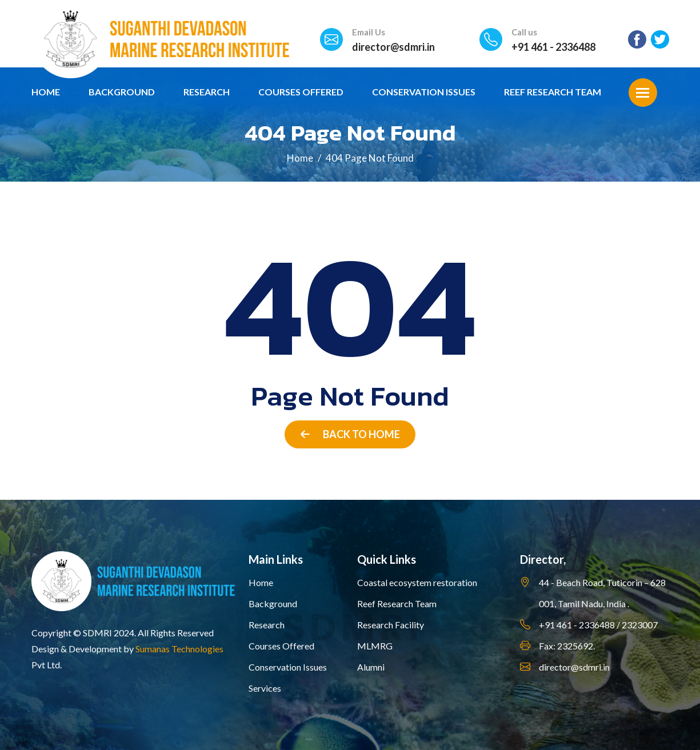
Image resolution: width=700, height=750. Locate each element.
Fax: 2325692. (567, 646)
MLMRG (375, 646)
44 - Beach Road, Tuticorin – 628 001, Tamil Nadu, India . (602, 593)
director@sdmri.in (393, 47)
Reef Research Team (553, 92)
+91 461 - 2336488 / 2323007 (598, 625)
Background (122, 92)
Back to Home (350, 434)
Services (265, 688)
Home (46, 92)
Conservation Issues (424, 92)
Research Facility (391, 625)
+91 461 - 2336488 (553, 47)
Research (207, 92)
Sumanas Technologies (179, 649)
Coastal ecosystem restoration (417, 582)
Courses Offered (301, 92)
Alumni (371, 667)
